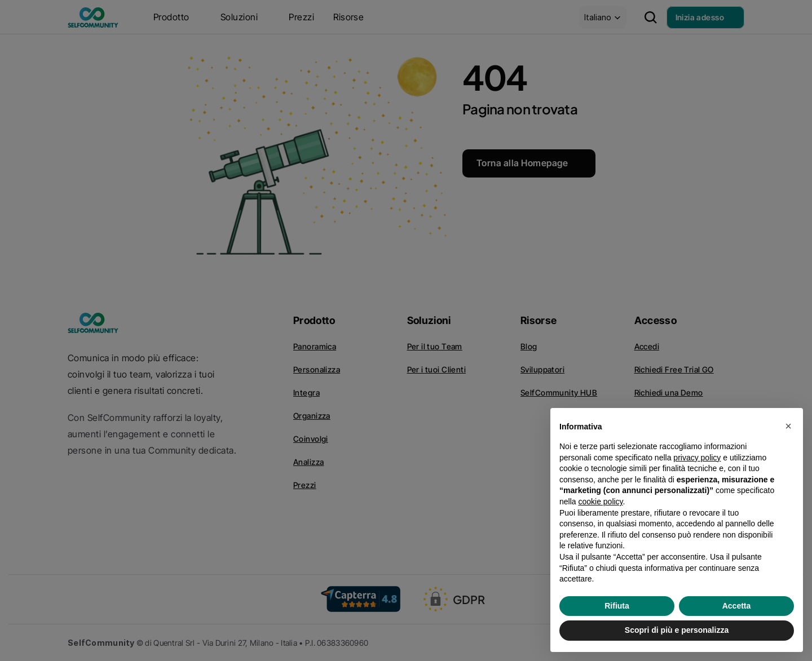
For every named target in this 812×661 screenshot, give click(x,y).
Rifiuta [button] (617, 606)
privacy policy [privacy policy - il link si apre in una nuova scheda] (697, 458)
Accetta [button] (737, 606)
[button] (788, 426)
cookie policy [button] (600, 502)
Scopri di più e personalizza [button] (677, 630)
